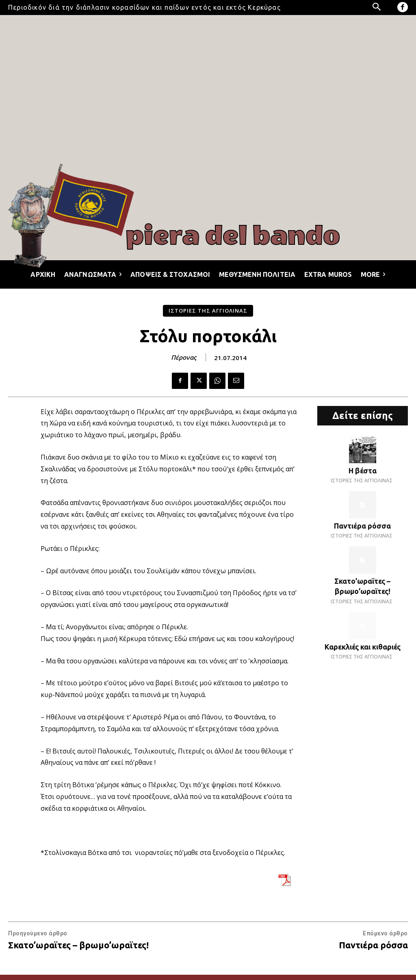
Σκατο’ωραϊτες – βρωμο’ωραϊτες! (78, 945)
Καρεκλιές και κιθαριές (363, 647)
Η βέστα (363, 471)
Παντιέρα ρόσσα (362, 526)
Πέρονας (184, 357)
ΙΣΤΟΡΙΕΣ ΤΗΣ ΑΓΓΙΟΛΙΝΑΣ (208, 311)
